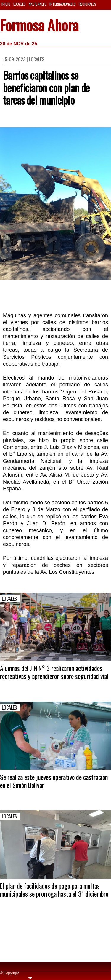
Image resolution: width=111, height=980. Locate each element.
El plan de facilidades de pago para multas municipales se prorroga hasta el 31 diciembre (54, 890)
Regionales (87, 4)
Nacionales (38, 4)
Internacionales (63, 4)
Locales (20, 4)
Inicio (6, 4)
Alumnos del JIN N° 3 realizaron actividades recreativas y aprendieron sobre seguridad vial (54, 672)
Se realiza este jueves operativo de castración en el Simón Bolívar (54, 781)
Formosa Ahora (39, 26)
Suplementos (12, 13)
